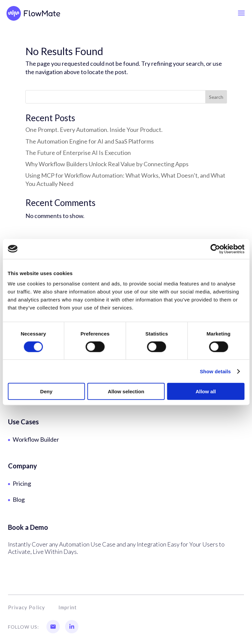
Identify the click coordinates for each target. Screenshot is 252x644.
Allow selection (126, 391)
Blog (19, 499)
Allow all (206, 391)
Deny (46, 391)
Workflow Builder (36, 439)
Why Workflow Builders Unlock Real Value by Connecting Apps (107, 164)
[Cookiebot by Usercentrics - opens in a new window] (215, 249)
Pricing (22, 483)
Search (216, 97)
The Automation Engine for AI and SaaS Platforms (90, 141)
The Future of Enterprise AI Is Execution (78, 153)
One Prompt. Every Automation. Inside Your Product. (94, 130)
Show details (215, 371)
